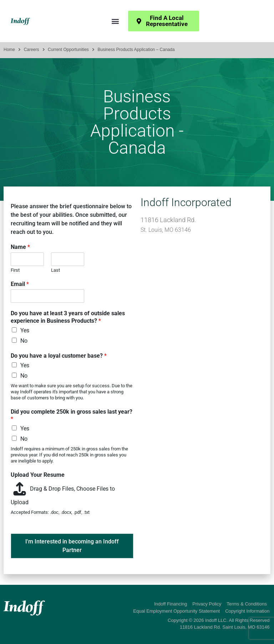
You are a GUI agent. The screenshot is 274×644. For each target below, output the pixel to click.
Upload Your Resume (38, 475)
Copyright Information (247, 611)
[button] (115, 21)
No (24, 341)
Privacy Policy (207, 604)
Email (20, 284)
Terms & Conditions (247, 604)
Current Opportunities (68, 50)
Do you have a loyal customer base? (59, 356)
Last (55, 270)
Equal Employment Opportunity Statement (176, 611)
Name (20, 247)
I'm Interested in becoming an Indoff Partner (72, 546)
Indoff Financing (171, 604)
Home (9, 50)
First (15, 270)
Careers (32, 50)
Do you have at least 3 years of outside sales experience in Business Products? (68, 317)
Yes (25, 330)
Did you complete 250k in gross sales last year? (72, 415)
